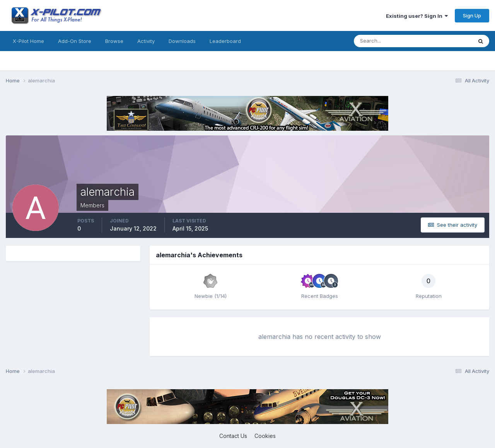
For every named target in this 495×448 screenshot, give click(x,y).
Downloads (182, 41)
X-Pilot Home (28, 41)
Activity (146, 41)
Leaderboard (225, 41)
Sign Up (472, 15)
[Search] (388, 41)
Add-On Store (75, 41)
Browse (114, 41)
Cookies (265, 436)
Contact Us (233, 436)
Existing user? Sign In (417, 16)
